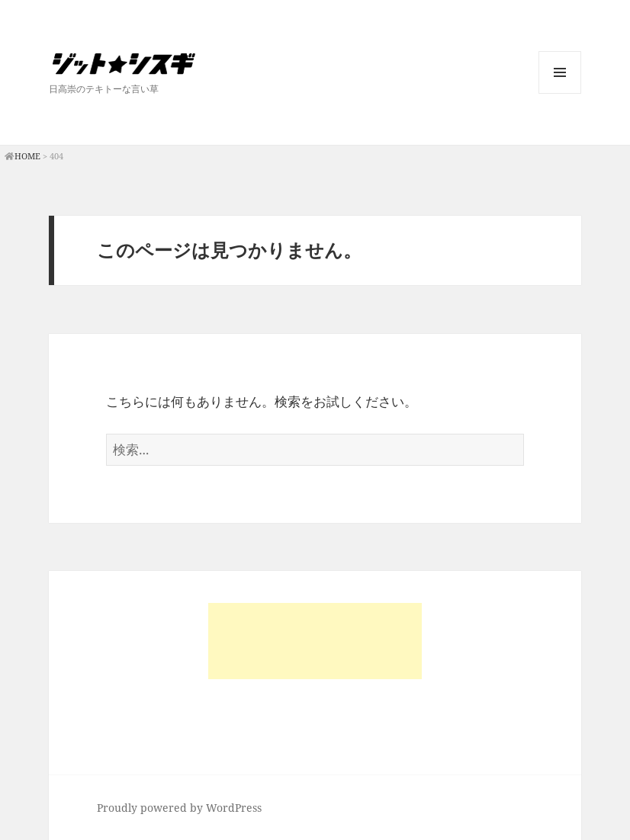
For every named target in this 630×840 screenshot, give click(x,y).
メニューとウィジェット (560, 93)
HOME (27, 156)
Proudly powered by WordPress (179, 808)
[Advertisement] (315, 641)
